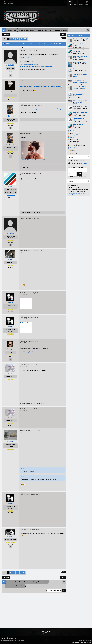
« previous (6, 34)
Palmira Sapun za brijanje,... (81, 100)
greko (11, 91)
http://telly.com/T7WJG (26, 351)
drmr (11, 259)
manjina (11, 232)
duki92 (11, 536)
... (16, 38)
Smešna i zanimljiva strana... (81, 43)
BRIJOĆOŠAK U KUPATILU (80, 74)
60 (18, 38)
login (83, 160)
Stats (72, 137)
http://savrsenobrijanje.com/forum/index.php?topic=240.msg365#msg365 (40, 86)
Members (73, 130)
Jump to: (45, 590)
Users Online (74, 147)
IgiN (11, 373)
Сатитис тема (77, 68)
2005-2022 (83, 642)
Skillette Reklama (25, 57)
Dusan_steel (11, 348)
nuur (76, 45)
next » (63, 34)
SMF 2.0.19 (72, 638)
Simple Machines (86, 638)
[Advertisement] (46, 609)
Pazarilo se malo (78, 38)
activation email (82, 163)
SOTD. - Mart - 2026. (78, 106)
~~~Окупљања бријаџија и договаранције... (81, 93)
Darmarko (11, 115)
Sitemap (89, 642)
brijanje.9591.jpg (25, 159)
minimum (85, 68)
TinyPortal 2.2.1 (76, 642)
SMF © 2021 (79, 638)
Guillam (11, 441)
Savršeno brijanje (7, 638)
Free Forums (88, 640)
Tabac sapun (77, 62)
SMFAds (80, 640)
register (70, 161)
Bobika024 (76, 95)
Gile (86, 106)
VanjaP (86, 38)
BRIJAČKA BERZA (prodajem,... (78, 125)
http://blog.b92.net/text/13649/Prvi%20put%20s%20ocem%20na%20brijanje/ (41, 108)
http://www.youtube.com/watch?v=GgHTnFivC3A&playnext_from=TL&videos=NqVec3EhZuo (36, 65)
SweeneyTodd (83, 82)
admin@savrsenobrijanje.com (77, 193)
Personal (70, 157)
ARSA (11, 302)
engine (84, 62)
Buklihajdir (11, 65)
